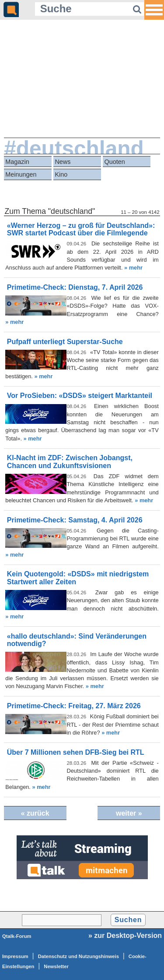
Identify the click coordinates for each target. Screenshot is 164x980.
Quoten (115, 162)
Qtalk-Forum (17, 936)
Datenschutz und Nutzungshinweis (79, 956)
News (63, 162)
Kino (61, 174)
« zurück (35, 813)
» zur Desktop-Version (125, 936)
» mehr (133, 268)
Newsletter (56, 966)
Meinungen (21, 174)
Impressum (15, 956)
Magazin (17, 162)
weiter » (129, 813)
